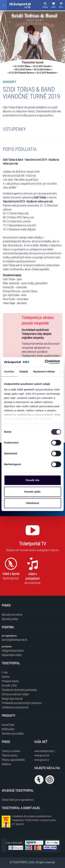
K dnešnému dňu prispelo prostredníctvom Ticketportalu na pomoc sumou (34, 820)
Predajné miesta (10, 681)
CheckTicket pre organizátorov (18, 800)
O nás (5, 672)
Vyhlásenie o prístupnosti (15, 707)
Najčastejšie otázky (12, 655)
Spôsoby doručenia (12, 614)
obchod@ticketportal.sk (14, 640)
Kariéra (5, 677)
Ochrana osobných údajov (16, 694)
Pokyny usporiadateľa (13, 760)
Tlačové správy (10, 755)
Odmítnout (33, 503)
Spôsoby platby (10, 619)
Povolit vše (32, 480)
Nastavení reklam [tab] (44, 371)
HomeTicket (8, 725)
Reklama (6, 764)
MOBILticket (8, 729)
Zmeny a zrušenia (11, 751)
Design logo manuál (12, 698)
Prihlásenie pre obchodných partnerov (22, 703)
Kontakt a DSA (9, 685)
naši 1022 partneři (23, 389)
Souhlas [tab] (9, 371)
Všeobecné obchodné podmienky (19, 690)
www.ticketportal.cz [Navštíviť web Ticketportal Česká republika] (45, 751)
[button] (53, 6)
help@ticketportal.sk (13, 650)
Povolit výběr (32, 492)
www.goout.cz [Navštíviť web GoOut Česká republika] (42, 760)
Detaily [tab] (24, 371)
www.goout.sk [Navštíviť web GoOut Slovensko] (42, 755)
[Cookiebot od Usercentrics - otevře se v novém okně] (45, 362)
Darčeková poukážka (13, 733)
